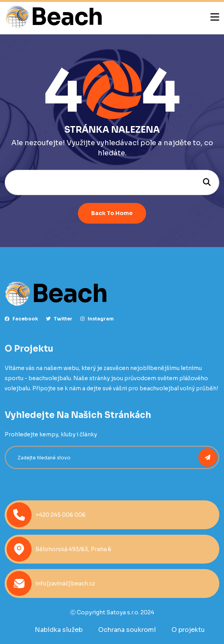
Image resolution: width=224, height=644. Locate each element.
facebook (21, 319)
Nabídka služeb (59, 630)
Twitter (59, 319)
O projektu (188, 630)
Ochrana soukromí (127, 630)
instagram (97, 319)
